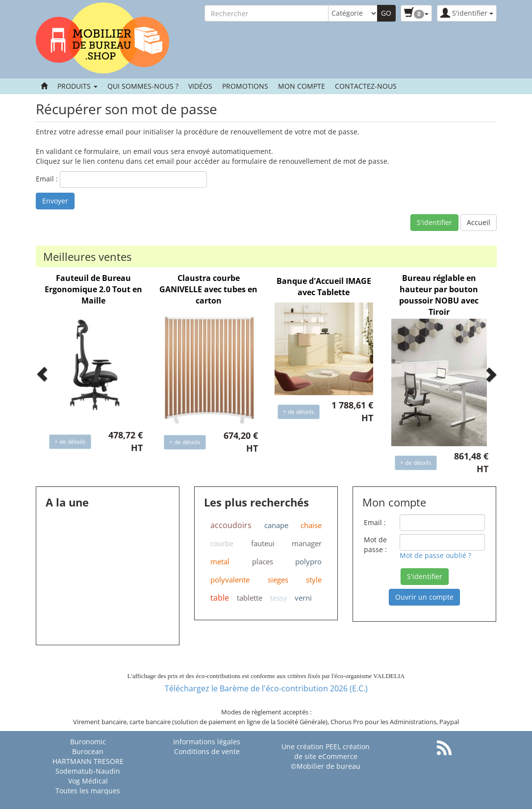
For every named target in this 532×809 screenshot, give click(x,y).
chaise (311, 525)
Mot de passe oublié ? (435, 555)
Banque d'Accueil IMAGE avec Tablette (324, 287)
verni (303, 598)
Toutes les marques (88, 791)
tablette (250, 598)
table (220, 598)
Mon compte (302, 86)
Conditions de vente (207, 751)
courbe (222, 544)
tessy (279, 598)
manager (307, 543)
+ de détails (70, 442)
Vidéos (200, 86)
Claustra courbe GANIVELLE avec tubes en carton (208, 289)
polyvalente (230, 580)
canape (276, 525)
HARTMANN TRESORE (88, 761)
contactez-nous (366, 86)
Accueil (479, 222)
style (314, 580)
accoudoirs (231, 525)
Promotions (245, 86)
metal (220, 561)
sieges (278, 580)
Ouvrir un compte (424, 597)
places (263, 561)
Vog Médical (88, 781)
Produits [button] (77, 86)
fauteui (263, 543)
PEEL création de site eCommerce (332, 751)
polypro (308, 561)
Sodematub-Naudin (88, 771)
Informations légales (207, 742)
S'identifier (434, 222)
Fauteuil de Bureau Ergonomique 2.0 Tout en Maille (93, 289)
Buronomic (88, 742)
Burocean (88, 751)
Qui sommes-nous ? (143, 86)
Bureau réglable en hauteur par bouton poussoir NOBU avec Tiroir (439, 295)
